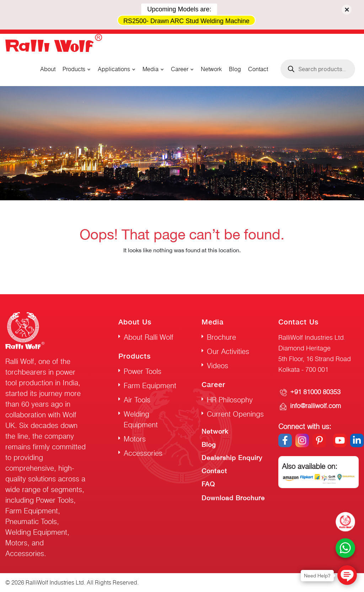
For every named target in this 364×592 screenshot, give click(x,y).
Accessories (143, 453)
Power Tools (143, 371)
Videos (218, 366)
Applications (114, 69)
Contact (258, 69)
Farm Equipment (150, 385)
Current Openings (235, 414)
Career (180, 69)
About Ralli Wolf (149, 337)
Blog (235, 69)
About (48, 69)
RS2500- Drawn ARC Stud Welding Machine (186, 21)
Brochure (221, 337)
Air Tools (137, 400)
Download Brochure (233, 498)
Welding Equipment (141, 419)
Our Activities (228, 351)
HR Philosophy (230, 400)
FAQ (208, 484)
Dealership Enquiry (232, 458)
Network (211, 69)
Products (74, 69)
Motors (135, 439)
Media (151, 69)
